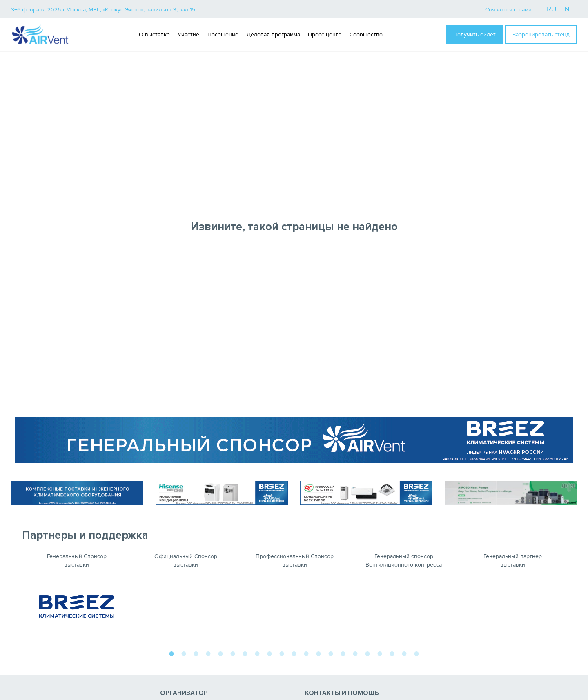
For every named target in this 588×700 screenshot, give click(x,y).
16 (355, 653)
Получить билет (474, 34)
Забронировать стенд (541, 34)
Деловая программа (273, 34)
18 (380, 653)
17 (367, 653)
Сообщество (366, 34)
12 (306, 653)
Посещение (223, 34)
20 (404, 653)
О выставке (154, 34)
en (565, 9)
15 (343, 653)
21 (416, 653)
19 (392, 653)
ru (552, 9)
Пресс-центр (325, 34)
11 (294, 653)
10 (282, 653)
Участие (188, 34)
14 (331, 653)
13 (318, 653)
